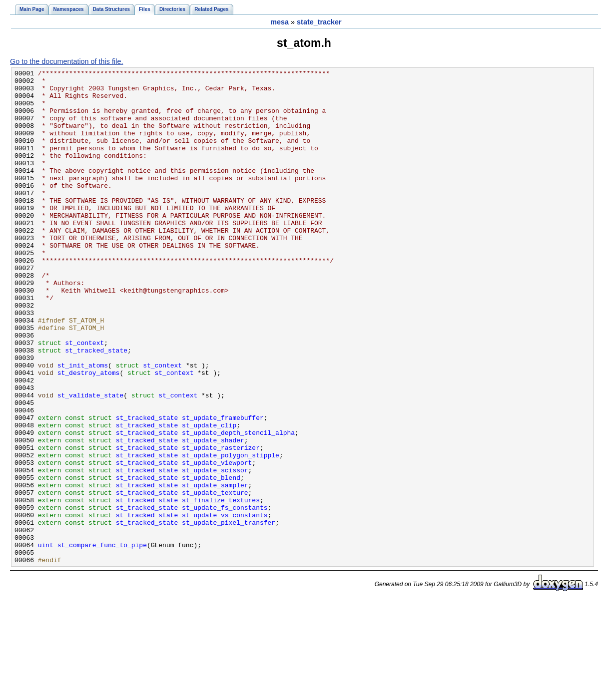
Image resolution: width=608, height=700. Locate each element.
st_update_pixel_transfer (229, 614)
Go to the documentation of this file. (66, 61)
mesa (280, 22)
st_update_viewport (217, 542)
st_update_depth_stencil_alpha (238, 506)
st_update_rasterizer (221, 524)
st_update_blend (211, 560)
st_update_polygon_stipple (231, 533)
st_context (84, 398)
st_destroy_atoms (89, 434)
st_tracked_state (96, 407)
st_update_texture (215, 578)
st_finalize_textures (221, 587)
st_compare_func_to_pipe (102, 641)
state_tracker (319, 22)
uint (46, 641)
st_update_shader (213, 515)
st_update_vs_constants (225, 605)
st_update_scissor (215, 551)
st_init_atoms (83, 425)
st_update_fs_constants (225, 596)
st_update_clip (209, 497)
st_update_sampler (215, 569)
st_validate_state (90, 461)
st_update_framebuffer (223, 488)
